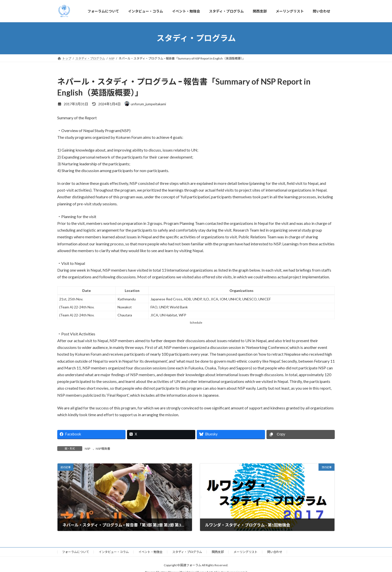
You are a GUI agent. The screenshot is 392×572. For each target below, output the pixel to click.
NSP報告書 (103, 449)
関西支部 (218, 552)
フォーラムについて (75, 552)
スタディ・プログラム (187, 552)
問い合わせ (275, 552)
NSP (87, 449)
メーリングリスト (245, 552)
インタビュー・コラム (114, 552)
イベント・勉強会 (150, 552)
